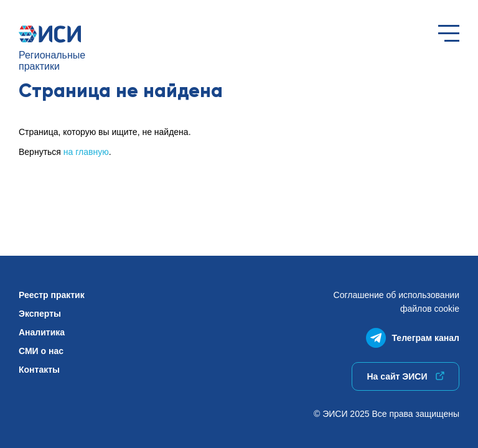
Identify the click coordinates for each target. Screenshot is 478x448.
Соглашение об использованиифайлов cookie (396, 302)
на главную (86, 152)
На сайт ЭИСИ (405, 376)
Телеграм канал (413, 335)
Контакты (39, 370)
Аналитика (42, 332)
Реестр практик (52, 295)
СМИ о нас (41, 351)
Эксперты (40, 314)
